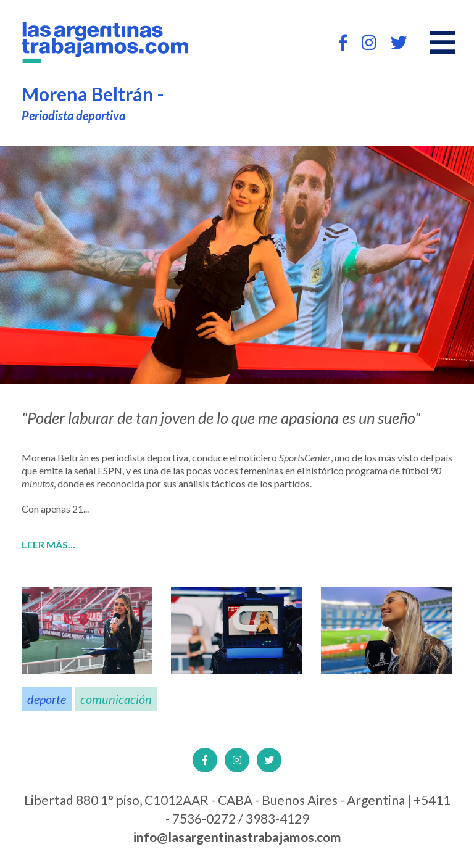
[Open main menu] (443, 43)
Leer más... (48, 545)
